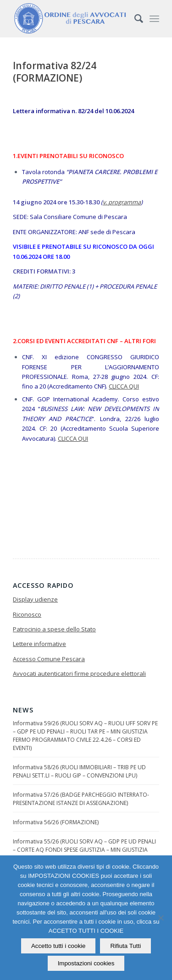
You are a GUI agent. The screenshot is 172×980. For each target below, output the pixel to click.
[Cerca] (134, 18)
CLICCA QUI (124, 386)
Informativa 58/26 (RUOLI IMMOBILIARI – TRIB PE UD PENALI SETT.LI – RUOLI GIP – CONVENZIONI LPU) (79, 771)
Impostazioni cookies (86, 963)
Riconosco (27, 614)
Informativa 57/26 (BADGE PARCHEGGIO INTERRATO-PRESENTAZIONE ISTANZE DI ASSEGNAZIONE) (81, 799)
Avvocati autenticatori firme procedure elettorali (79, 673)
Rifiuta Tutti (125, 946)
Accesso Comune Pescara (49, 659)
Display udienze (35, 599)
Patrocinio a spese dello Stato (54, 629)
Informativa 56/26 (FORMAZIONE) (56, 822)
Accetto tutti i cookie (58, 946)
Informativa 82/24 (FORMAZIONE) (55, 72)
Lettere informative (39, 644)
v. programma (122, 202)
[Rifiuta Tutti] (161, 918)
